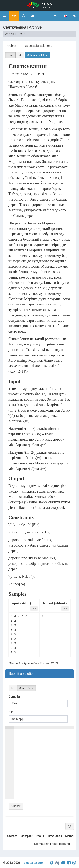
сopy (34, 608)
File (13, 688)
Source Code (27, 688)
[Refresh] (70, 826)
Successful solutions (39, 46)
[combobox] (38, 703)
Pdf (20, 55)
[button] (4, 16)
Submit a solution (37, 55)
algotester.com (34, 863)
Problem (12, 46)
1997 (22, 34)
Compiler (14, 697)
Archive (9, 34)
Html (10, 55)
